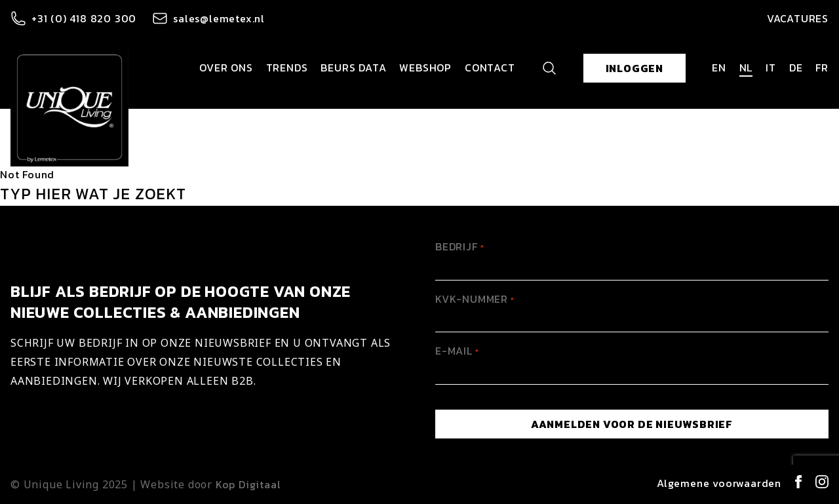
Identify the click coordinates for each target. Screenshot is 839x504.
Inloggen (634, 68)
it (771, 68)
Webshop (425, 68)
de (796, 68)
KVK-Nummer (475, 299)
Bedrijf (460, 246)
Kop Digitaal (248, 484)
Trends (287, 68)
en (719, 68)
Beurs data (353, 68)
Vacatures (798, 18)
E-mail (457, 351)
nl (746, 68)
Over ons (226, 68)
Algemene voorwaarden (719, 483)
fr (822, 68)
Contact (490, 68)
